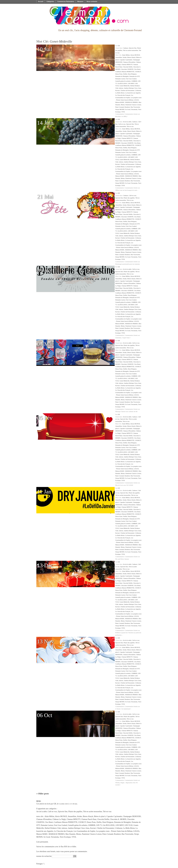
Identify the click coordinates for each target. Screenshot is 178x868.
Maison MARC (120, 102)
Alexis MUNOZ (135, 55)
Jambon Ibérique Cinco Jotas (133, 88)
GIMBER (134, 81)
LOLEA (136, 100)
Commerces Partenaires (66, 1)
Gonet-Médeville (125, 86)
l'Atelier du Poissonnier (127, 90)
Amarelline (119, 57)
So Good (128, 109)
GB (119, 46)
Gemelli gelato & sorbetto (123, 81)
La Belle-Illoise (120, 93)
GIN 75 (99, 825)
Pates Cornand (120, 107)
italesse (121, 88)
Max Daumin (70, 834)
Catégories (50, 1)
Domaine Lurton (120, 79)
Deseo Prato (119, 74)
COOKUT (138, 72)
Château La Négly (59, 819)
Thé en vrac (130, 126)
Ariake (125, 57)
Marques (80, 1)
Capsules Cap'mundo (126, 60)
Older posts (43, 794)
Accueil (41, 1)
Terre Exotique (65, 837)
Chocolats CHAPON (127, 69)
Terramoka (134, 109)
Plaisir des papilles (129, 198)
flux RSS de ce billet (68, 847)
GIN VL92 (129, 825)
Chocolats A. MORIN (118, 819)
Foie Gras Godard (131, 79)
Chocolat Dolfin (128, 67)
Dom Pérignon (132, 74)
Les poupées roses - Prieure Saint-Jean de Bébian (114, 831)
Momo (123, 105)
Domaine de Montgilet (122, 76)
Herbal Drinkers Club (53, 828)
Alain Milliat (126, 55)
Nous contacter (92, 1)
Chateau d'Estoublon (129, 62)
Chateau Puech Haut (89, 819)
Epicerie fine (133, 48)
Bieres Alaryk (131, 57)
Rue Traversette (135, 107)
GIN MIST (131, 83)
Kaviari (118, 90)
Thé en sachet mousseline (131, 50)
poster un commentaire (78, 851)
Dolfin (125, 74)
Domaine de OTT (135, 76)
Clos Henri (137, 69)
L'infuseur (138, 90)
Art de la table (127, 122)
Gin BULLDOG (122, 83)
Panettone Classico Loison (133, 105)
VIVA (123, 112)
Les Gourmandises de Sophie (84, 831)
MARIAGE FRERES (132, 102)
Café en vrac (122, 124)
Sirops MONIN (120, 109)
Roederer (127, 107)
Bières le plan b (100, 816)
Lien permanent (42, 842)
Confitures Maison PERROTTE (125, 72)
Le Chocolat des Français (123, 95)
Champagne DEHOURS (132, 816)
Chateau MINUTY (127, 64)
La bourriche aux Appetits (133, 93)
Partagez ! (40, 864)
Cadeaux (126, 48)
